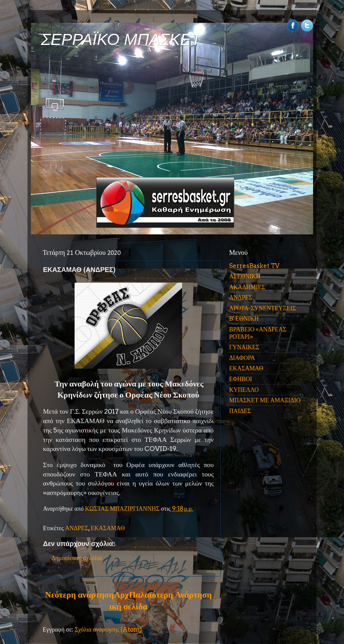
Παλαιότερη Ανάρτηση (170, 595)
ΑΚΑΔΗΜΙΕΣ (247, 287)
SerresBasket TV (254, 266)
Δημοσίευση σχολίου (77, 558)
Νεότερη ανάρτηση (79, 595)
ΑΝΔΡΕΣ (77, 528)
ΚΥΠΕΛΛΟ (244, 390)
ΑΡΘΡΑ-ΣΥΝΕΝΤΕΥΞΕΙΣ (263, 308)
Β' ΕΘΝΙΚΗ (244, 318)
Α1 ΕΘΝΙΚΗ (245, 276)
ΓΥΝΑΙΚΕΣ (244, 347)
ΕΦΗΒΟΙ (241, 379)
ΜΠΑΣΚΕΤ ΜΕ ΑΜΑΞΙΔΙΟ (265, 400)
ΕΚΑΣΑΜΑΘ (108, 528)
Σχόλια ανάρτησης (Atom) (108, 629)
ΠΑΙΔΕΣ (240, 411)
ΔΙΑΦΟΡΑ (242, 358)
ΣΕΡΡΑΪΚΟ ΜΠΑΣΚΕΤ (121, 39)
